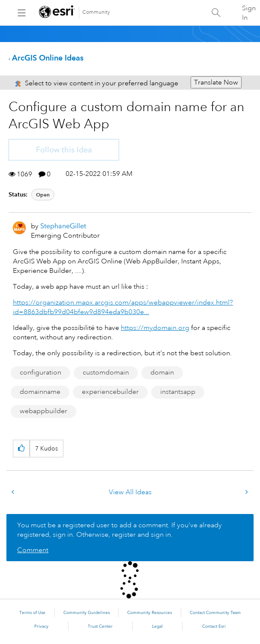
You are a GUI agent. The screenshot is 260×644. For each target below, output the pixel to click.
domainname (40, 392)
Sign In (249, 13)
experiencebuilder (110, 392)
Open (43, 195)
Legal (157, 626)
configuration (40, 372)
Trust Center (100, 626)
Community (96, 12)
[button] (21, 449)
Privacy (41, 626)
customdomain (106, 372)
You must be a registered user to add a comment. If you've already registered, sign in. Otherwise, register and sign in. (120, 530)
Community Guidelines (87, 613)
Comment (33, 550)
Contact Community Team (215, 613)
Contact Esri (214, 626)
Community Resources (149, 613)
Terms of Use (32, 613)
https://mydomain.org (155, 328)
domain (162, 372)
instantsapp (178, 392)
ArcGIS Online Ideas (48, 58)
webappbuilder (43, 411)
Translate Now (216, 82)
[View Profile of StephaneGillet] (63, 226)
